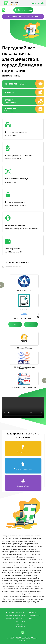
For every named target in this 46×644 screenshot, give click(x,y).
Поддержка (20, 612)
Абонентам (10, 612)
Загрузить (36, 3)
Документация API (35, 617)
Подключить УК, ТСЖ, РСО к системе (23, 16)
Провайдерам (11, 615)
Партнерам (10, 619)
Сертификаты (34, 612)
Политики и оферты (20, 617)
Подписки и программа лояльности (20, 624)
